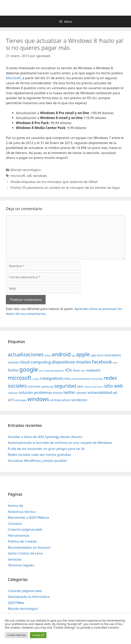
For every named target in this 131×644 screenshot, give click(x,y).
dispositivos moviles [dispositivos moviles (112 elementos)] (71, 362)
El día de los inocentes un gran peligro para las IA (46, 449)
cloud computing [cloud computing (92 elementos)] (35, 362)
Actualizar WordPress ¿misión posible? (38, 461)
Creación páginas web (25, 529)
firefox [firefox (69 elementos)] (13, 370)
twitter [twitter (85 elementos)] (70, 392)
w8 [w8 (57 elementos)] (115, 393)
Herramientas (19, 535)
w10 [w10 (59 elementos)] (11, 400)
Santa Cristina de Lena (25, 553)
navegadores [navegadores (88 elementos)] (52, 378)
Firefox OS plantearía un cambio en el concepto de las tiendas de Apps (65, 188)
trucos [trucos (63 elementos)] (58, 393)
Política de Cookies (22, 541)
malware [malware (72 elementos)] (93, 370)
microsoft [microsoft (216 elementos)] (20, 378)
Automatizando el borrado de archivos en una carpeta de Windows (60, 443)
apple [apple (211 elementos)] (83, 354)
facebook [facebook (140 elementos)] (102, 362)
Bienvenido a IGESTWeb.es (29, 517)
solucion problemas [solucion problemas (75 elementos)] (35, 392)
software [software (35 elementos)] (13, 393)
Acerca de (15, 506)
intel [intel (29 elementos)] (41, 371)
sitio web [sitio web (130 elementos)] (114, 386)
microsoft (18, 176)
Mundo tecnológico (25, 170)
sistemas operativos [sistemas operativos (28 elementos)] (94, 387)
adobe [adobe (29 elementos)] (48, 355)
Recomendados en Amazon (29, 547)
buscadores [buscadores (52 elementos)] (113, 355)
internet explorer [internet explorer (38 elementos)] (54, 371)
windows (40, 176)
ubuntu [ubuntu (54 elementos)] (82, 393)
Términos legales (21, 565)
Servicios (15, 559)
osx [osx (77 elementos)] (67, 378)
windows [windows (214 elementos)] (38, 399)
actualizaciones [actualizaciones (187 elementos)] (26, 354)
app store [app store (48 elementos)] (97, 355)
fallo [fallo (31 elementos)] (115, 363)
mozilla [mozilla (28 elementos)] (36, 379)
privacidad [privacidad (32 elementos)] (97, 379)
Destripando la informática (29, 597)
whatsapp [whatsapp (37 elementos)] (21, 400)
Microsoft (13, 78)
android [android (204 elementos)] (61, 354)
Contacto (15, 524)
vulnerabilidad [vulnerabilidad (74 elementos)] (100, 392)
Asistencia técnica (22, 512)
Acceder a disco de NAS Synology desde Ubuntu (45, 437)
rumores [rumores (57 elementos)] (34, 386)
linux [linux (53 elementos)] (76, 370)
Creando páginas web (25, 591)
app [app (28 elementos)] (73, 356)
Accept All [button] (38, 635)
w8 (29, 176)
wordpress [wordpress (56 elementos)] (80, 400)
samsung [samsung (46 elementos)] (47, 386)
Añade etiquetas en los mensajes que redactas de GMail (54, 182)
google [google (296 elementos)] (29, 369)
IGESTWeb (16, 603)
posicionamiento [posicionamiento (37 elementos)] (81, 379)
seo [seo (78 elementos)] (80, 386)
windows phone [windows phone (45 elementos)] (60, 400)
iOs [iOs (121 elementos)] (69, 370)
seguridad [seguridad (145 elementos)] (65, 386)
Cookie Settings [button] (16, 635)
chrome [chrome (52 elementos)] (13, 362)
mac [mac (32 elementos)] (83, 371)
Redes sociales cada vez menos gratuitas (39, 455)
